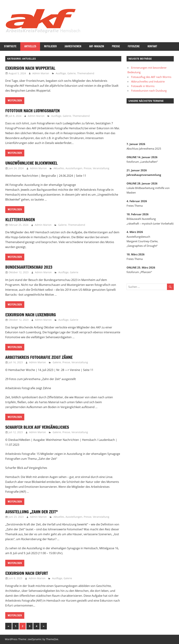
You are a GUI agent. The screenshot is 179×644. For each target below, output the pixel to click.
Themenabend (86, 73)
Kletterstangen (21, 220)
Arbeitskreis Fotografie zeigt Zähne (40, 357)
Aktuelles (30, 46)
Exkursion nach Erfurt (28, 573)
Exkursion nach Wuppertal (32, 68)
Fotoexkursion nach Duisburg (149, 91)
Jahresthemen (73, 46)
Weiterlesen (15, 101)
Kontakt (152, 46)
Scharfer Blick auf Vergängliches (39, 427)
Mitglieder (50, 46)
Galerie (71, 73)
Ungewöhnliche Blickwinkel (33, 163)
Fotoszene (134, 46)
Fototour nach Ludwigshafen (33, 111)
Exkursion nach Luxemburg (32, 315)
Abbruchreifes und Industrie (148, 81)
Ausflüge (61, 73)
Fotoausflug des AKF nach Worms (151, 77)
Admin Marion (41, 73)
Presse (116, 46)
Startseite (10, 46)
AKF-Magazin (97, 46)
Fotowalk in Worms (143, 86)
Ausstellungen (74, 168)
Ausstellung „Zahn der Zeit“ (32, 512)
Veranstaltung (101, 168)
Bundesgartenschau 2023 (30, 267)
